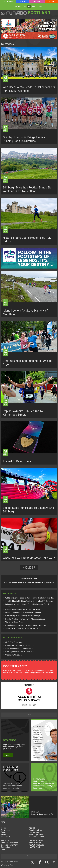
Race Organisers (36, 834)
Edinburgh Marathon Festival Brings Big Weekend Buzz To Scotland (28, 605)
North (23, 2)
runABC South (35, 847)
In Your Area (34, 832)
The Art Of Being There (14, 622)
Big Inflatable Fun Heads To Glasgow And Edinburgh (25, 625)
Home (4, 828)
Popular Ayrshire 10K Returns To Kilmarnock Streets (25, 619)
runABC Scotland (36, 841)
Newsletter (6, 837)
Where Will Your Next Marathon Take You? (22, 628)
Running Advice (36, 830)
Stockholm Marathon (13, 655)
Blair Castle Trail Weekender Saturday (20, 645)
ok (29, 6)
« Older (29, 568)
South (52, 2)
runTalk (32, 828)
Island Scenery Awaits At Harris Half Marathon (23, 613)
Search (4, 849)
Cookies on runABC (9, 845)
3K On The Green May (14, 642)
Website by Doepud (9, 865)
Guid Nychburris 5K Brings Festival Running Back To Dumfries (29, 601)
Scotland (8, 2)
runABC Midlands (36, 845)
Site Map (5, 841)
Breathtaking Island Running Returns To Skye (23, 616)
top (29, 715)
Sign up (8, 755)
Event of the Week (37, 837)
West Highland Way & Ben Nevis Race (20, 652)
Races (4, 832)
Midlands (37, 2)
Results (4, 834)
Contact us (6, 847)
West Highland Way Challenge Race (19, 649)
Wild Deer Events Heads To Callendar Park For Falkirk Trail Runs (30, 598)
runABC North (35, 843)
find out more (37, 6)
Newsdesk (6, 830)
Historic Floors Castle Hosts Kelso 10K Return (23, 609)
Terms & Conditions (9, 843)
